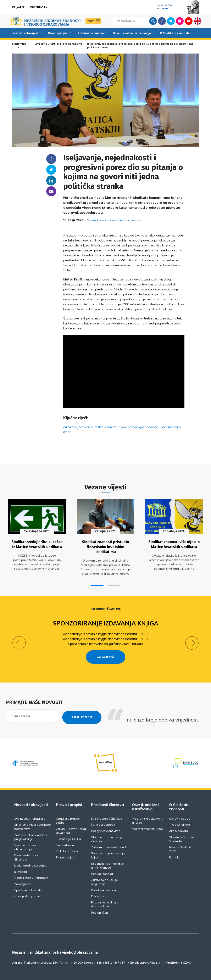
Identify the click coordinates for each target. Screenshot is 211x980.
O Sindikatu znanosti (174, 33)
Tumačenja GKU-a (68, 827)
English (198, 21)
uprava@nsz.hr (150, 951)
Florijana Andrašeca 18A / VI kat (46, 951)
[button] (97, 582)
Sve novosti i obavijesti (30, 807)
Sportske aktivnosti (27, 878)
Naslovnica (19, 44)
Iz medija (21, 860)
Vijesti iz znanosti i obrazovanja (27, 835)
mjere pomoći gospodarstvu (139, 427)
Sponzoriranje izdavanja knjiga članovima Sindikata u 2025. (105, 631)
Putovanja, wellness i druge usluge (105, 892)
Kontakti (175, 846)
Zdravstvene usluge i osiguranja (105, 870)
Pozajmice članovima (106, 819)
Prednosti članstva (91, 33)
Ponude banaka (102, 862)
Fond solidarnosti (103, 813)
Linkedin (51, 180)
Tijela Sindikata (180, 813)
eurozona (70, 427)
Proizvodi (98, 884)
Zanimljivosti (23, 872)
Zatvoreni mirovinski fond (108, 835)
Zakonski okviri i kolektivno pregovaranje (32, 825)
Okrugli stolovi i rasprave (31, 866)
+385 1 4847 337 (114, 951)
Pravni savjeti (65, 846)
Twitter (171, 21)
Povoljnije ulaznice (104, 878)
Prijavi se (18, 7)
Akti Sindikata (179, 819)
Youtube (189, 21)
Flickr (180, 21)
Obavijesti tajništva (27, 884)
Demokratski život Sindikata (27, 846)
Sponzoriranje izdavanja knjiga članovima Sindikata (106, 641)
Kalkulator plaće (67, 839)
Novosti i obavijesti (26, 33)
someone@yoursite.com (51, 191)
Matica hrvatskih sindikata (98, 427)
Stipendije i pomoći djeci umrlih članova (108, 854)
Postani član (39, 7)
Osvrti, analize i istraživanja (132, 33)
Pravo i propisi (58, 33)
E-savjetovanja (66, 833)
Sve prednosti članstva (107, 807)
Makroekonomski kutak (148, 817)
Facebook (162, 21)
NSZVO (186, 951)
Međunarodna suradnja (30, 854)
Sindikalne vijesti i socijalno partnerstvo (58, 44)
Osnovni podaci (180, 807)
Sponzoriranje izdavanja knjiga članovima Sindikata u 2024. (105, 636)
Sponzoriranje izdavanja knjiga (105, 620)
